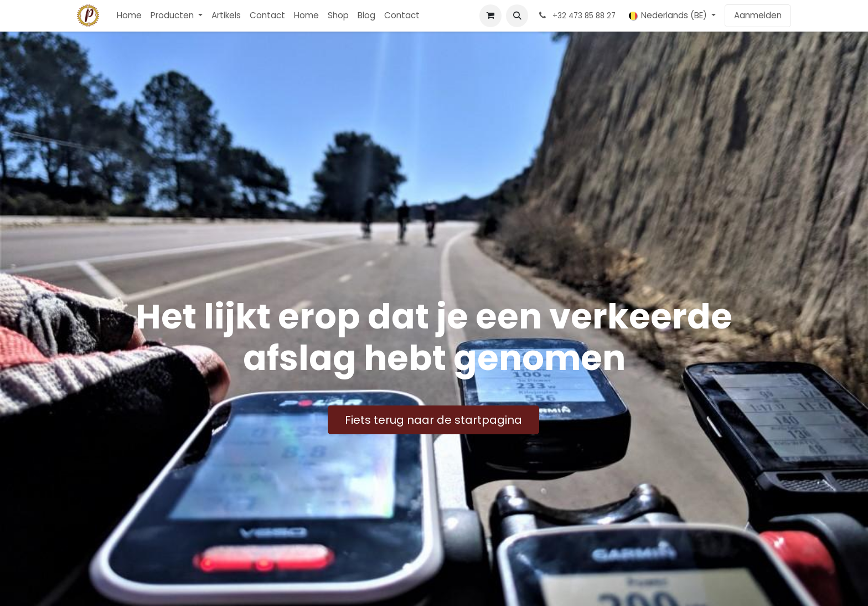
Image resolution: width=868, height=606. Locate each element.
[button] (517, 16)
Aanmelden (758, 15)
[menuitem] (129, 16)
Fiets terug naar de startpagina (433, 420)
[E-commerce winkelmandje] (490, 16)
